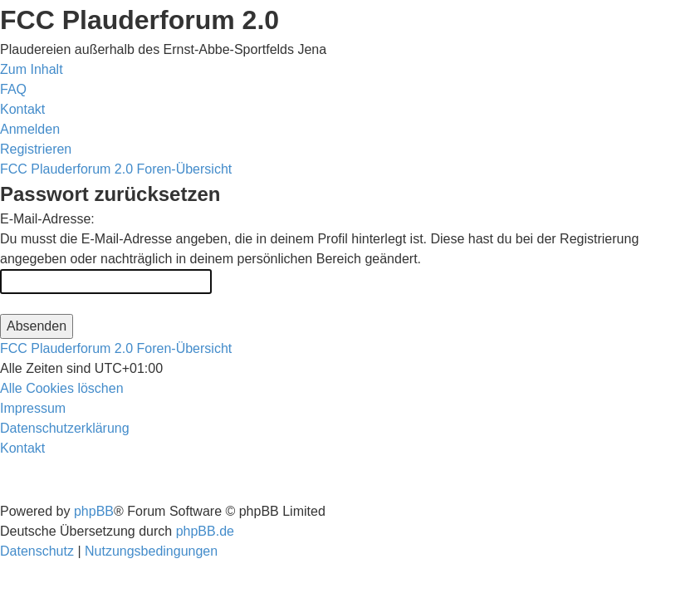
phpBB (94, 511)
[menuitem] (13, 89)
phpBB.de (205, 531)
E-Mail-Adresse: (47, 219)
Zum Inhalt (32, 69)
